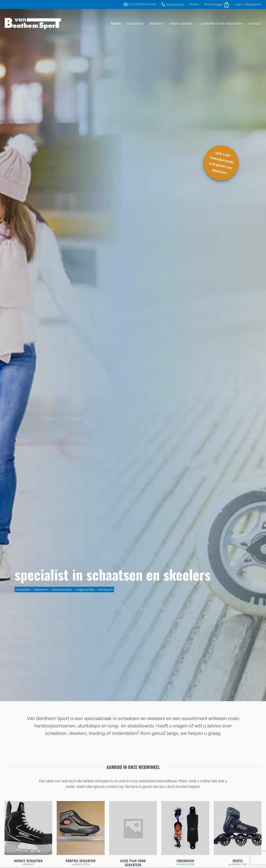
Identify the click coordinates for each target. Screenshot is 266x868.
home (116, 23)
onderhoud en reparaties (222, 23)
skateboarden (62, 589)
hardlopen (106, 589)
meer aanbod (182, 24)
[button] (217, 4)
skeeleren (41, 589)
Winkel (194, 4)
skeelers (157, 23)
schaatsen (135, 23)
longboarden (85, 589)
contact (255, 23)
